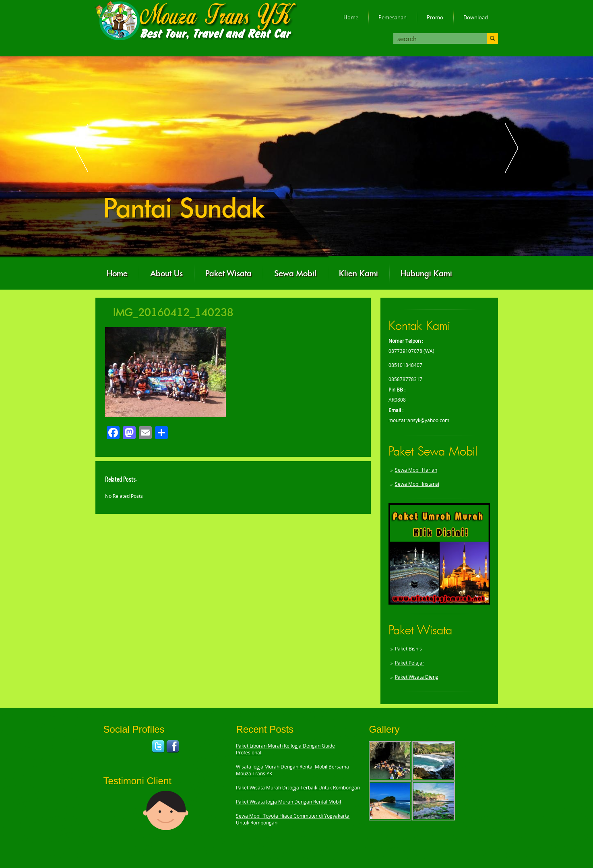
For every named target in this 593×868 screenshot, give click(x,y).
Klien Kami (358, 273)
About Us (166, 273)
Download (476, 17)
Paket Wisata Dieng (417, 677)
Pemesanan (393, 17)
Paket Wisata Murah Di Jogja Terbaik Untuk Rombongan (298, 788)
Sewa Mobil (295, 273)
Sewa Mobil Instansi (417, 484)
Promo (435, 17)
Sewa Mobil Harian (416, 470)
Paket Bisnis (408, 649)
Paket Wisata (228, 273)
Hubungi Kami (426, 273)
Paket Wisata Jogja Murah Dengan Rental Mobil (288, 802)
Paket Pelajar (410, 663)
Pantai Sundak (184, 208)
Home (351, 17)
